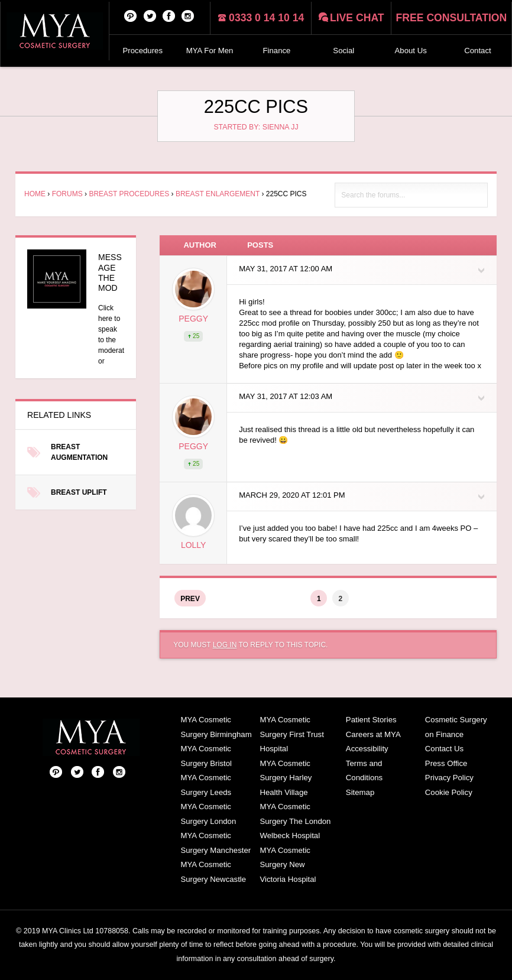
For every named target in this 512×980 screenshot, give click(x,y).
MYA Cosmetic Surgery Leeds (206, 785)
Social (344, 51)
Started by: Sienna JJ (256, 127)
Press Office (446, 763)
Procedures (143, 51)
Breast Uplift (79, 492)
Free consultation (452, 18)
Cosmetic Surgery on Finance (456, 727)
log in (225, 645)
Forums (67, 194)
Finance (277, 51)
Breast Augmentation (79, 452)
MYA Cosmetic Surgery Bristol (206, 756)
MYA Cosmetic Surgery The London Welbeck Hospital (295, 821)
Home (35, 194)
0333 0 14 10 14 (266, 18)
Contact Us (444, 749)
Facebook (169, 15)
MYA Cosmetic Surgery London (208, 814)
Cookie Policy (449, 792)
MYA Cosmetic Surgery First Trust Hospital (291, 734)
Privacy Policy (449, 778)
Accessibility (367, 749)
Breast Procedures (129, 194)
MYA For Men (210, 51)
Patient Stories (371, 720)
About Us (411, 51)
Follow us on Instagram (188, 15)
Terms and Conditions (364, 771)
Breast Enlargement (218, 194)
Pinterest (131, 15)
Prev (190, 599)
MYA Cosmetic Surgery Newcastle (213, 872)
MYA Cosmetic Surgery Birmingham (216, 727)
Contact (477, 51)
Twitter (150, 15)
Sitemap (360, 792)
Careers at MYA (373, 734)
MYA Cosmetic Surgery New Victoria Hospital (288, 865)
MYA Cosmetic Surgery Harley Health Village (286, 778)
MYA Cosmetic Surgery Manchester (216, 843)
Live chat (357, 18)
